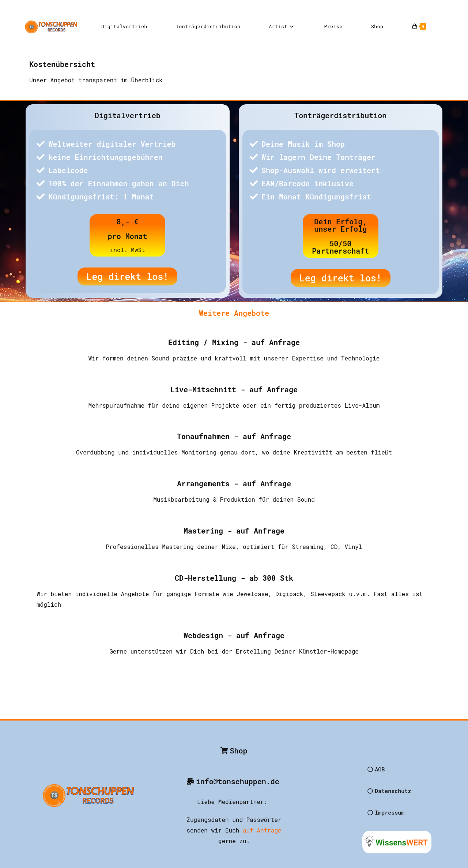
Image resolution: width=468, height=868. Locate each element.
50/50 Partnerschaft (340, 247)
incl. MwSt (128, 250)
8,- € (128, 221)
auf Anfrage (262, 830)
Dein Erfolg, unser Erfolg (340, 225)
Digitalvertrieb (128, 115)
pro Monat (128, 236)
